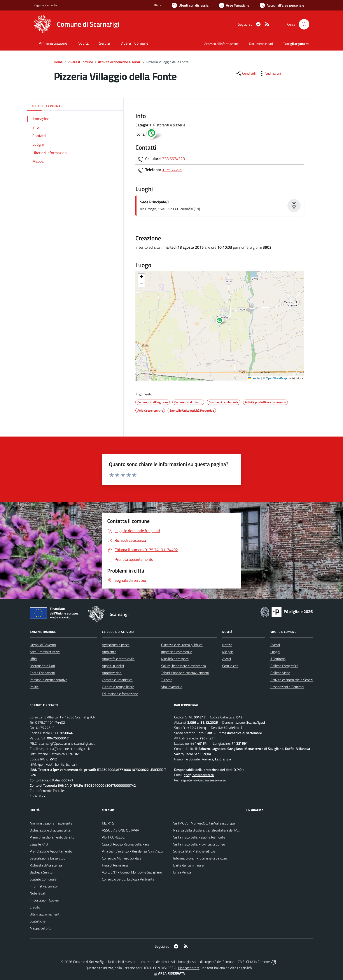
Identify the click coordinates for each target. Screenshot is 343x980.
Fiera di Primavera (115, 865)
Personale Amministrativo (49, 680)
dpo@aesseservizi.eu (199, 775)
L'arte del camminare (188, 865)
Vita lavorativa (172, 687)
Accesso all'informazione (221, 44)
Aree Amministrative (45, 652)
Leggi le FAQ (39, 844)
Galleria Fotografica (284, 666)
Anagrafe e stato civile (118, 659)
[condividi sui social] (245, 73)
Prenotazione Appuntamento (51, 851)
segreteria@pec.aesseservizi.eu (203, 780)
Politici (34, 687)
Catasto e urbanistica (117, 680)
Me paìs (228, 652)
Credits (35, 907)
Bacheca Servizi (41, 872)
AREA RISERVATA (169, 973)
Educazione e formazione (120, 694)
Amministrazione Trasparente (51, 823)
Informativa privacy (44, 886)
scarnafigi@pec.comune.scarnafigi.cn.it (67, 743)
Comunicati (230, 666)
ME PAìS (108, 823)
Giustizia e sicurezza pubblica (182, 645)
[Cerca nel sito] (304, 24)
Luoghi (275, 652)
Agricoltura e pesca (116, 645)
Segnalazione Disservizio (47, 858)
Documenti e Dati (42, 666)
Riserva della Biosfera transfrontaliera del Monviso (210, 830)
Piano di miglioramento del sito (52, 837)
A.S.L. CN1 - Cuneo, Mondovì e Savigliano (132, 872)
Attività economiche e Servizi (291, 680)
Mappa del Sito (41, 928)
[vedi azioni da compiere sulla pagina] (270, 73)
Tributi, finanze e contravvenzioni (185, 673)
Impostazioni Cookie (44, 900)
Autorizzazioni (112, 673)
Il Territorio (278, 659)
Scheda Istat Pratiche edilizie (194, 851)
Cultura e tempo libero (118, 687)
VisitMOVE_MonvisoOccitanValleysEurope (204, 823)
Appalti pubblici (113, 666)
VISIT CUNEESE (113, 837)
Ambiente (109, 652)
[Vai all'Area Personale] (282, 5)
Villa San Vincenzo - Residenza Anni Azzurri (134, 851)
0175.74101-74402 (50, 722)
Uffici (33, 659)
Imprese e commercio (177, 652)
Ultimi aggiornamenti (45, 914)
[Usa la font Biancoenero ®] (190, 5)
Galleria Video (280, 673)
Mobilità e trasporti (175, 659)
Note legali (38, 893)
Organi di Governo (43, 645)
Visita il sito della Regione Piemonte (199, 837)
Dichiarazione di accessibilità (50, 830)
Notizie (227, 645)
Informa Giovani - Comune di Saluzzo (200, 858)
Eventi (275, 645)
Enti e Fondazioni (42, 673)
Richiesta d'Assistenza (46, 865)
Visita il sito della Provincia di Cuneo (199, 844)
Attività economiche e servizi (120, 62)
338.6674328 (173, 158)
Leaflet (254, 378)
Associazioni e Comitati (287, 687)
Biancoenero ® (189, 968)
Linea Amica (182, 872)
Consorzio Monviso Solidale (122, 858)
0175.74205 (172, 170)
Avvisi (227, 659)
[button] (222, 321)
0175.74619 (45, 728)
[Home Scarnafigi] (77, 24)
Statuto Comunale (43, 879)
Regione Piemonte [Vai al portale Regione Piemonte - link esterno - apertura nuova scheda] (45, 5)
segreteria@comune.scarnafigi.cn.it (65, 749)
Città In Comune (258, 962)
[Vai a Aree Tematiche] (234, 5)
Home (58, 62)
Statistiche (38, 921)
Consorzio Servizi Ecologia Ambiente (128, 879)
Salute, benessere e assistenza (184, 666)
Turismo (167, 680)
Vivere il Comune (80, 62)
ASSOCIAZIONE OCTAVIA (121, 830)
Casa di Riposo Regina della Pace (126, 844)
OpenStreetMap (276, 378)
